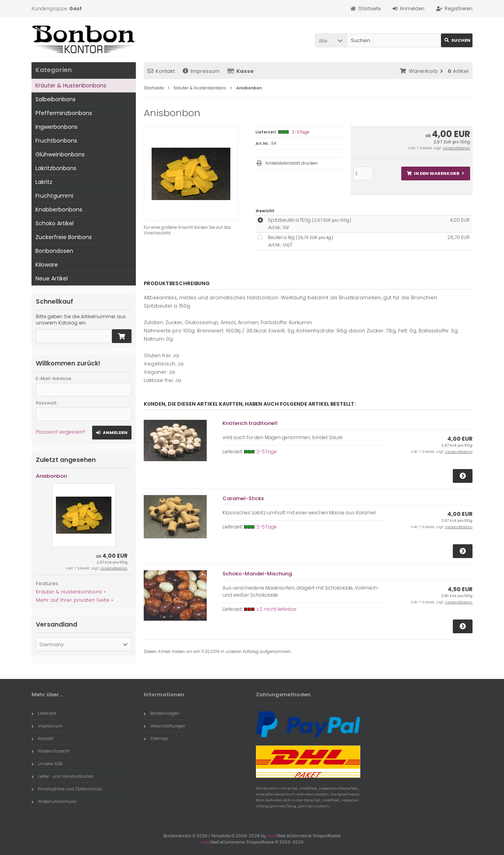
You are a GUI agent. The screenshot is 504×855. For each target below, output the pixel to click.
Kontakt (161, 71)
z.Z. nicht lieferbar (276, 609)
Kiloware (47, 265)
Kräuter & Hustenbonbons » (71, 592)
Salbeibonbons (56, 99)
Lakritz (44, 182)
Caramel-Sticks (243, 498)
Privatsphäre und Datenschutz (67, 789)
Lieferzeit (44, 713)
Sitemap (156, 738)
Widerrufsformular (54, 801)
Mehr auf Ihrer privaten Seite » (75, 600)
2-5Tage (301, 132)
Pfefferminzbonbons (64, 113)
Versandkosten (456, 148)
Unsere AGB (47, 764)
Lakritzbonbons (56, 168)
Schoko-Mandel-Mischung (257, 574)
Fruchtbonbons (56, 141)
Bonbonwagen (162, 713)
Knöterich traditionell (250, 423)
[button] (331, 40)
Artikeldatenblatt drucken (292, 163)
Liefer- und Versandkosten (63, 776)
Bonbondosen (54, 251)
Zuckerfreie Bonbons (64, 237)
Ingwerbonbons (57, 127)
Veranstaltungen (165, 726)
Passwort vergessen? (60, 432)
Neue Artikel (52, 278)
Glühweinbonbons (60, 154)
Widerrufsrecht (50, 751)
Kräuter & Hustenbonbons (71, 85)
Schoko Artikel (55, 223)
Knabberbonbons (59, 210)
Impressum (201, 71)
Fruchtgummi (54, 196)
